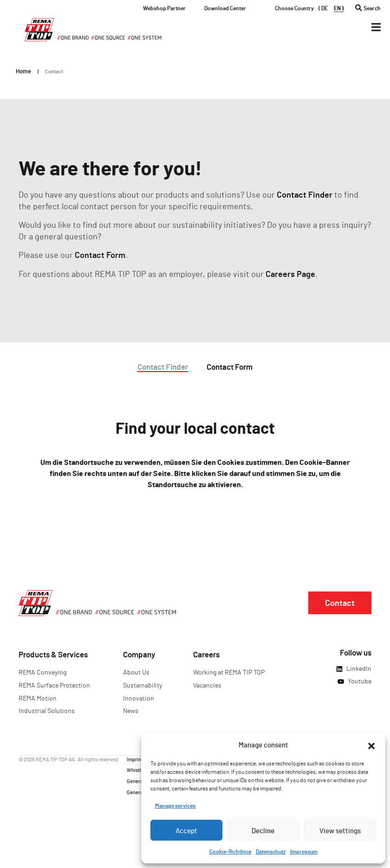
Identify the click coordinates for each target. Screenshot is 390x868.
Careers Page (290, 274)
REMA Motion (38, 698)
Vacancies (207, 685)
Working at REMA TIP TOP (229, 672)
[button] (371, 745)
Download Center (225, 8)
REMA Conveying (42, 672)
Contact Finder (305, 194)
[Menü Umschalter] (376, 27)
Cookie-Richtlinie (230, 851)
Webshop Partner (164, 8)
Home (23, 71)
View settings (340, 830)
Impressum (304, 851)
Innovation (139, 698)
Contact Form (100, 255)
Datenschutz (271, 851)
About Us (136, 672)
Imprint (135, 759)
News (131, 710)
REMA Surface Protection (54, 685)
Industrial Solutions (47, 710)
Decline (263, 830)
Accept (186, 830)
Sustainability (143, 685)
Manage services (175, 805)
